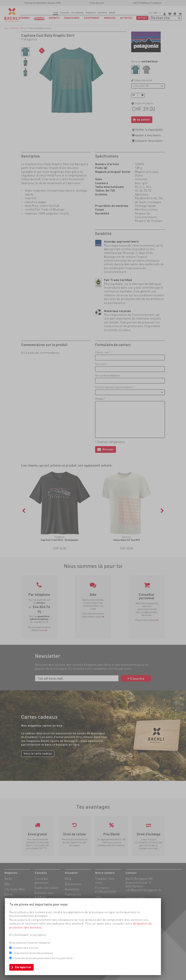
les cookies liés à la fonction (26, 948)
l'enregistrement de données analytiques (33, 953)
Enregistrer (23, 967)
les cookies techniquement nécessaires (31, 943)
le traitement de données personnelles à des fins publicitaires (43, 958)
